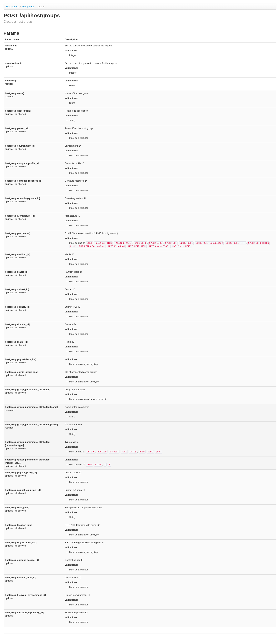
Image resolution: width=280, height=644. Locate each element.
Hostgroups (29, 7)
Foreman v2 (12, 7)
